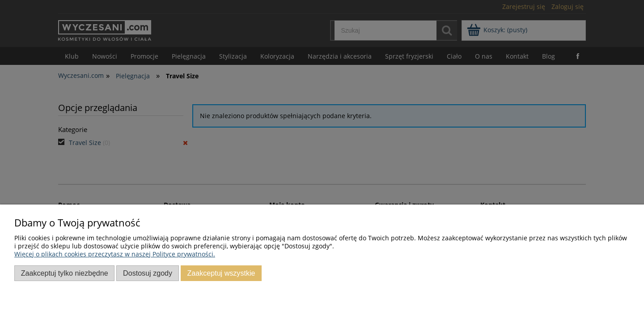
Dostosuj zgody (148, 273)
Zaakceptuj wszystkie (221, 273)
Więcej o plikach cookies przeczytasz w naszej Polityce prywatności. (115, 254)
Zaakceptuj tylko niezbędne (65, 273)
